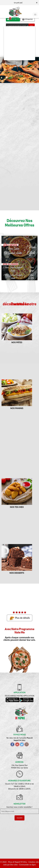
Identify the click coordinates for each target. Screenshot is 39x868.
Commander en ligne (27, 865)
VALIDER (19, 818)
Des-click (14, 865)
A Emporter (28, 19)
